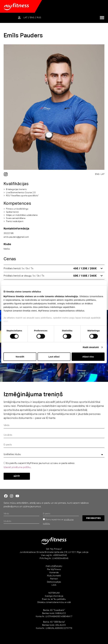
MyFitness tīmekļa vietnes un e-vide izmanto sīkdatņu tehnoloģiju (41, 296)
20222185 (9, 233)
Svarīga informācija (54, 596)
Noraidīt (20, 357)
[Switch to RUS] (39, 17)
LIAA (54, 585)
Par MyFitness (54, 569)
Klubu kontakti (54, 576)
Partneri (54, 579)
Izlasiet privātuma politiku (17, 467)
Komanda (54, 572)
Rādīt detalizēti (91, 347)
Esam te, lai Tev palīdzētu (54, 599)
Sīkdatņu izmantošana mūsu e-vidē (54, 602)
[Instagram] (6, 174)
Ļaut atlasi (54, 357)
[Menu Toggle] (102, 18)
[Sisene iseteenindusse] (19, 18)
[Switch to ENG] (32, 17)
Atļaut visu (88, 357)
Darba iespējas (54, 582)
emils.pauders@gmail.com (16, 237)
